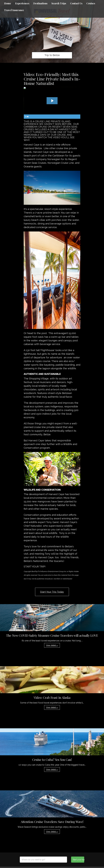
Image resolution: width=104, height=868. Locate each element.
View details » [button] (52, 645)
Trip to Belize (52, 55)
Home (8, 3)
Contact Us (76, 3)
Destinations (40, 3)
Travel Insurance (14, 10)
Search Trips (59, 3)
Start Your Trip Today (52, 592)
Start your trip (78, 860)
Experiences (22, 3)
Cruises (91, 3)
